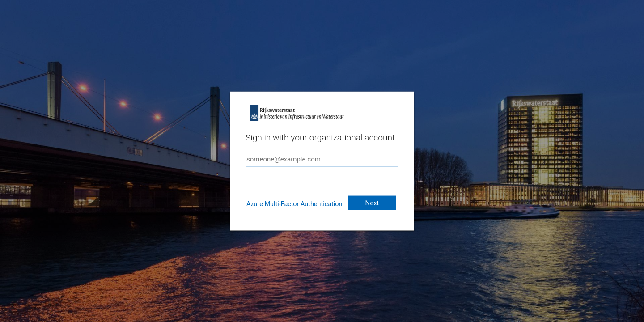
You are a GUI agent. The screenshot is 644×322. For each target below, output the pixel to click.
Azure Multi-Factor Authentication (294, 204)
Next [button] (372, 203)
